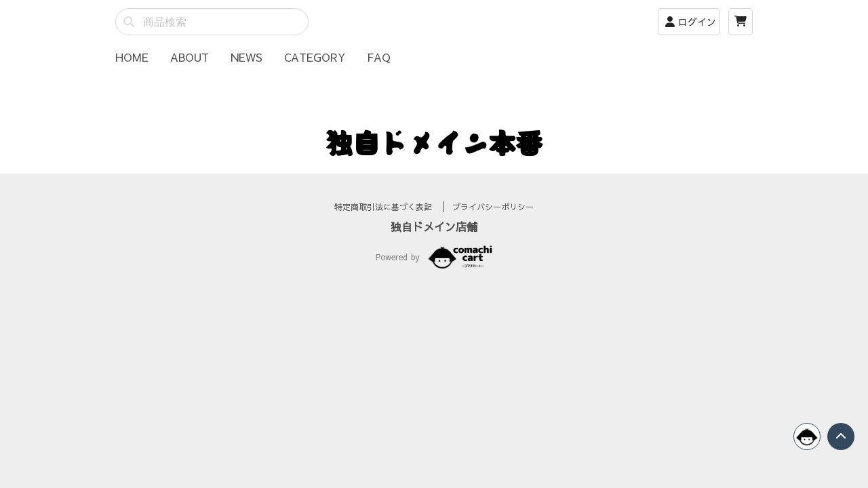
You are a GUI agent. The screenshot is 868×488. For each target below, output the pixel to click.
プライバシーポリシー (493, 223)
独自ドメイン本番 (434, 142)
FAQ (379, 57)
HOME (132, 57)
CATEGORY (315, 57)
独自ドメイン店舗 (434, 243)
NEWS (246, 57)
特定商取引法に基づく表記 (385, 223)
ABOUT (190, 57)
